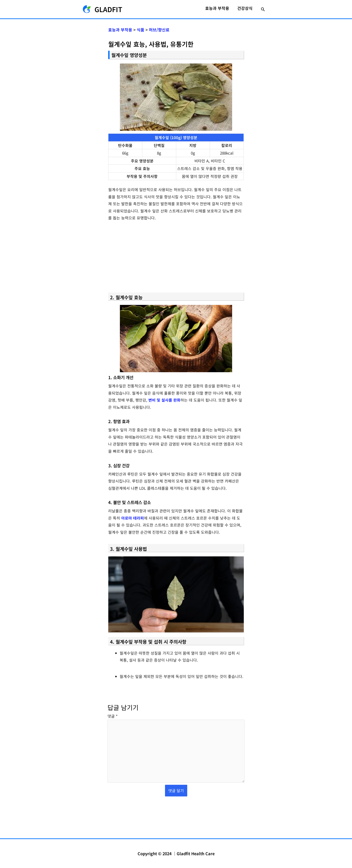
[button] (263, 9)
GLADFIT (108, 9)
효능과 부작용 (120, 30)
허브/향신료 (159, 30)
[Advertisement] (176, 259)
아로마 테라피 (133, 518)
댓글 (113, 716)
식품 (141, 30)
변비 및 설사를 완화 (164, 400)
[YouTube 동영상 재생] (176, 594)
